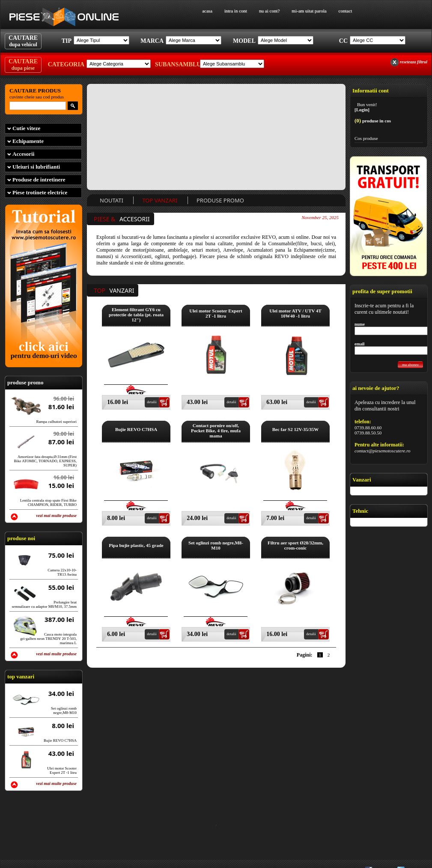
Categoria (66, 64)
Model (244, 41)
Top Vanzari (160, 200)
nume (360, 324)
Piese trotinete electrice (40, 192)
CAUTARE (23, 41)
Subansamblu (176, 64)
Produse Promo (220, 200)
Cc (343, 41)
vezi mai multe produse (56, 516)
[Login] (362, 110)
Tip (67, 41)
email (359, 344)
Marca (152, 41)
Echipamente (28, 141)
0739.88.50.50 (368, 433)
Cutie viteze (26, 128)
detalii (152, 402)
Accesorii (23, 154)
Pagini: (305, 655)
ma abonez (410, 365)
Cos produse (366, 138)
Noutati (112, 200)
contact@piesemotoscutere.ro (383, 451)
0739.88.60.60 (368, 428)
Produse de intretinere (39, 180)
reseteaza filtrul (414, 62)
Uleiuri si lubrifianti (36, 167)
